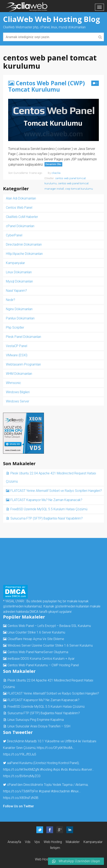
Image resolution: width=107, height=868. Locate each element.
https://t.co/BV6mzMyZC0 (22, 776)
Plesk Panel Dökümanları (23, 337)
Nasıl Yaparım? (16, 291)
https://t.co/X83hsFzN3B (21, 798)
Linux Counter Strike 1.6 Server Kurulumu (36, 632)
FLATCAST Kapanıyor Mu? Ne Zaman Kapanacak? (46, 500)
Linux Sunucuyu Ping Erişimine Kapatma (36, 720)
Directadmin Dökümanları (24, 244)
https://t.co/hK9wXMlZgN (21, 769)
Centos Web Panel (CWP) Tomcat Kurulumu (46, 86)
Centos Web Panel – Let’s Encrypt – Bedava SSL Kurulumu (49, 626)
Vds (28, 842)
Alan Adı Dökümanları (21, 198)
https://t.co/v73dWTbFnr (21, 791)
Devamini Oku (53, 164)
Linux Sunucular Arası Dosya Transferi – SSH (39, 726)
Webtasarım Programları (23, 364)
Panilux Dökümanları (20, 318)
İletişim (55, 848)
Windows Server (18, 401)
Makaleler (73, 842)
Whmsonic (13, 383)
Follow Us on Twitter (18, 806)
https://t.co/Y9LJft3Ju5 (20, 754)
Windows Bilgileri (18, 392)
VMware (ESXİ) (17, 355)
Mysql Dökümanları (19, 281)
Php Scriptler (15, 327)
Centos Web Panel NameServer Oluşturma (38, 652)
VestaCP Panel (17, 346)
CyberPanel (14, 235)
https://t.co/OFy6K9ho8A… (56, 748)
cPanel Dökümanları (20, 226)
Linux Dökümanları (19, 272)
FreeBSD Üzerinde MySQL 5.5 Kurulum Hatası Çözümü (49, 509)
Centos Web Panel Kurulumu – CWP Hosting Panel (43, 665)
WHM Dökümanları (19, 374)
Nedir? (11, 300)
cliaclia (56, 173)
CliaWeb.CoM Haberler (22, 217)
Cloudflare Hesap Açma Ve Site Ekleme (36, 639)
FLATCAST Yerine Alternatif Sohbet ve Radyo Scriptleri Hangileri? (56, 491)
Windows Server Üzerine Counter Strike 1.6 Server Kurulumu (50, 645)
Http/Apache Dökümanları (24, 254)
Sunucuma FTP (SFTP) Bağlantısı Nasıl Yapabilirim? (47, 518)
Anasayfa (14, 842)
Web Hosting (53, 842)
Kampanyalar (15, 263)
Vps (37, 842)
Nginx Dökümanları (19, 309)
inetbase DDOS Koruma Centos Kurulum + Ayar (41, 659)
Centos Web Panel (19, 208)
